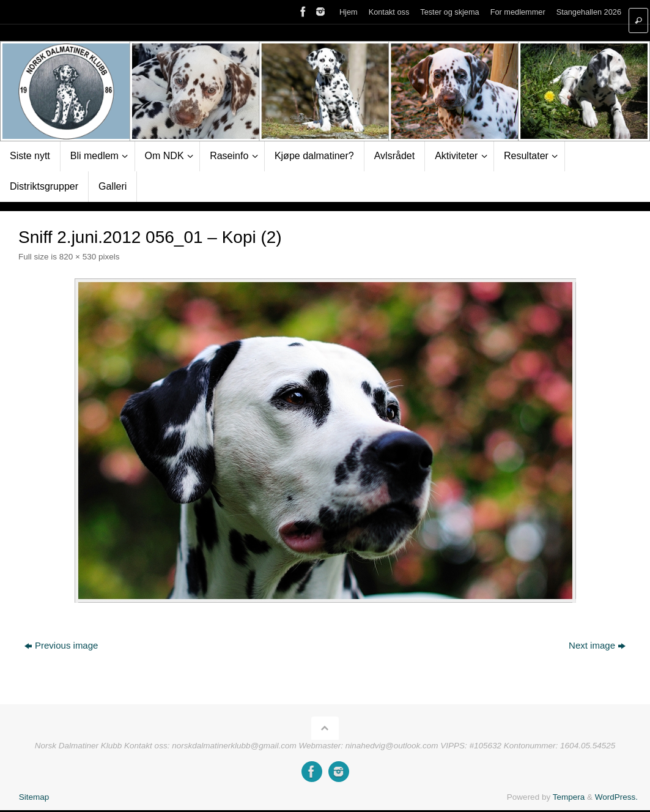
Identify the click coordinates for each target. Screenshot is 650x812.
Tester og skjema (449, 12)
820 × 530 (78, 257)
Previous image (61, 645)
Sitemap (34, 797)
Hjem (349, 12)
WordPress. (616, 797)
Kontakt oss (389, 12)
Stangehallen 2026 (589, 12)
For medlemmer (518, 12)
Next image (597, 645)
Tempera (569, 797)
